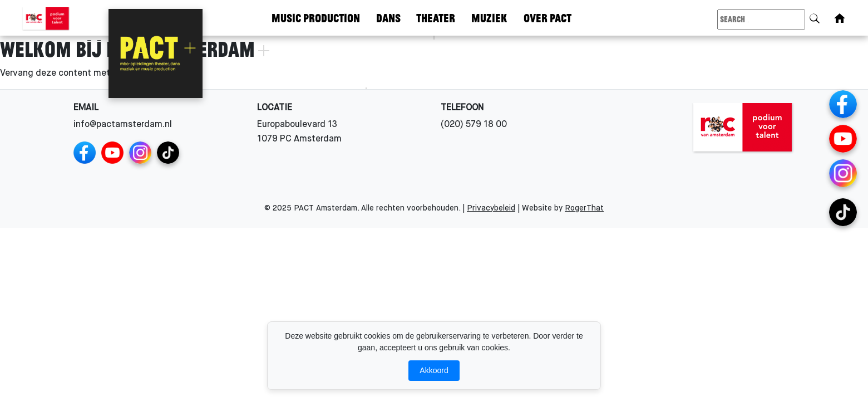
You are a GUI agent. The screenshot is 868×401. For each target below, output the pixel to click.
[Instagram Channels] (140, 153)
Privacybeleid (491, 208)
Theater (436, 18)
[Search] (815, 16)
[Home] (840, 18)
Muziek (489, 18)
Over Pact (548, 18)
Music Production (316, 18)
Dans (388, 18)
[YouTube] (112, 153)
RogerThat (584, 208)
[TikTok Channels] (168, 153)
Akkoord (434, 370)
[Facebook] (85, 153)
